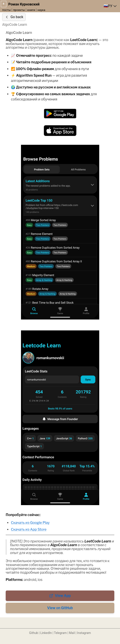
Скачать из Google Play (30, 523)
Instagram (84, 633)
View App (60, 596)
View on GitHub (60, 608)
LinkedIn (46, 633)
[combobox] (111, 6)
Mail (72, 633)
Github (34, 633)
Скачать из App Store (29, 529)
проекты (19, 10)
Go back (14, 17)
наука (41, 10)
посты (6, 10)
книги (31, 10)
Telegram (60, 633)
